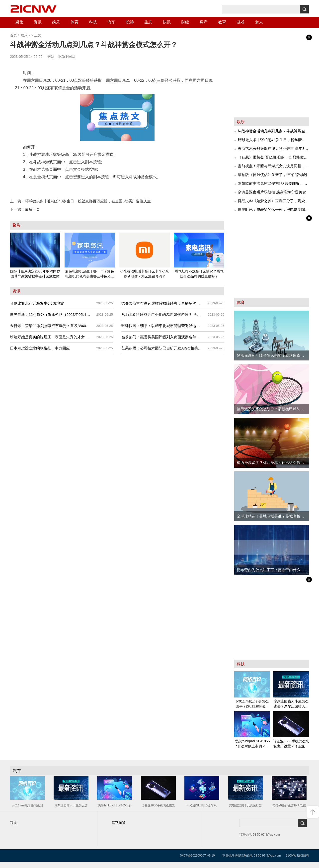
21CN (290, 856)
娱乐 (56, 22)
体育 (75, 22)
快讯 (167, 22)
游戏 (240, 22)
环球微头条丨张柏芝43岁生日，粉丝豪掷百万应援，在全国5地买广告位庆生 (80, 201)
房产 (204, 22)
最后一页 (25, 209)
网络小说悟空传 (77, 187)
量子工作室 (31, 187)
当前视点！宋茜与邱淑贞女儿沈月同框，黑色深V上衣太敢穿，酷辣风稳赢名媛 (273, 167)
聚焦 (19, 22)
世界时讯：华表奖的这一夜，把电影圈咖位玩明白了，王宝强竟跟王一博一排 (273, 210)
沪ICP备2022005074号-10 (197, 856)
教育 (222, 22)
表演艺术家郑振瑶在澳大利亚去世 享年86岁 (272, 149)
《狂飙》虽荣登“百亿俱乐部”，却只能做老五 (273, 158)
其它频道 (119, 823)
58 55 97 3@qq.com (267, 856)
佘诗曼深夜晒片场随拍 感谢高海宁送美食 (272, 192)
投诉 (130, 22)
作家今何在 (52, 187)
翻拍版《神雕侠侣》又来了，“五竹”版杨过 (273, 175)
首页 (13, 35)
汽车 (111, 22)
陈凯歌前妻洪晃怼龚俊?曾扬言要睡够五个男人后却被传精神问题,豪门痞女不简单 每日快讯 (272, 184)
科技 (93, 22)
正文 (38, 35)
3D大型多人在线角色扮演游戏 (116, 187)
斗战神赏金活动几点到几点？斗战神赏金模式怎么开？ (273, 132)
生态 (148, 22)
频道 (13, 823)
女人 (259, 22)
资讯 (38, 22)
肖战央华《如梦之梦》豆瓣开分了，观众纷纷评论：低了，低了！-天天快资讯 (273, 202)
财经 (185, 22)
